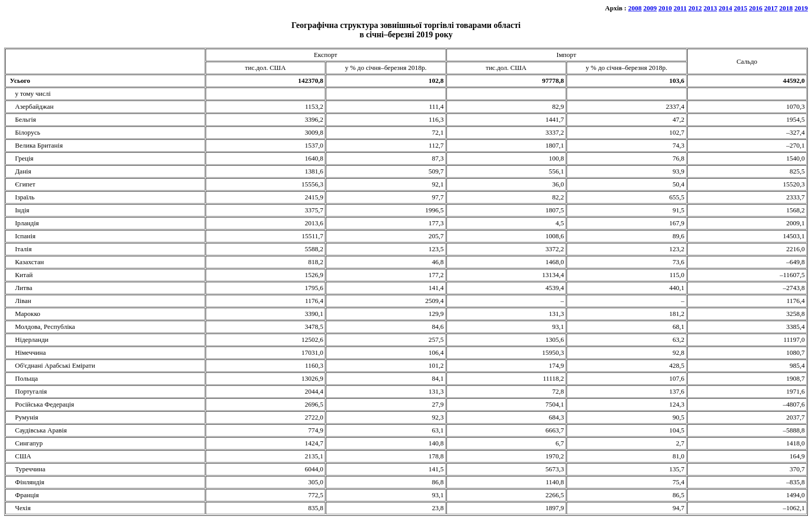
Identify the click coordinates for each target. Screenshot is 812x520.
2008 (635, 8)
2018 (786, 8)
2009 (650, 8)
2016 (756, 8)
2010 (665, 8)
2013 (711, 8)
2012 (695, 8)
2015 (741, 8)
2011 (680, 8)
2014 (726, 8)
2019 (801, 8)
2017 (771, 8)
